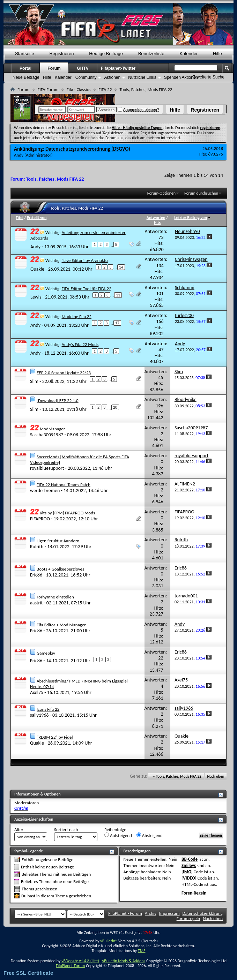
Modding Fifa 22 (76, 316)
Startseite (25, 54)
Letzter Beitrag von (193, 218)
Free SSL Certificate (28, 973)
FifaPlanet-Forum (70, 966)
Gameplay (46, 653)
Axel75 (37, 692)
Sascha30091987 (47, 435)
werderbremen (45, 491)
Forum (54, 68)
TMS (142, 951)
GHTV (83, 68)
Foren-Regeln (194, 893)
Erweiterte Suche (209, 77)
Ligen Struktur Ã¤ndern (58, 541)
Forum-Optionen (161, 193)
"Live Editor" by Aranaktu (84, 260)
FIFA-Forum (48, 89)
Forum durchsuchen (201, 193)
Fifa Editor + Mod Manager (61, 625)
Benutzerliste (151, 54)
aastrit (36, 603)
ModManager (52, 429)
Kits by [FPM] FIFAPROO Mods (67, 513)
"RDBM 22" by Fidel (55, 737)
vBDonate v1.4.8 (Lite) (80, 961)
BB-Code (190, 859)
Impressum (169, 913)
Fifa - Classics (79, 89)
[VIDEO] (189, 878)
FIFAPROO (40, 519)
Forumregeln (188, 918)
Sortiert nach (66, 830)
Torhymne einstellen (55, 597)
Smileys (189, 865)
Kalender (188, 54)
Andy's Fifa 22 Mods (80, 344)
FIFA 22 (105, 89)
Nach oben (216, 777)
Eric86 (36, 575)
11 (118, 295)
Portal (25, 68)
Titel (20, 218)
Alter (19, 830)
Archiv (151, 913)
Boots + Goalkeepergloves (60, 569)
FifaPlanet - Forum (125, 913)
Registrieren (205, 110)
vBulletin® (109, 941)
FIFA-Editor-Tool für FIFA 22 (86, 289)
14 (121, 267)
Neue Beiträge (26, 77)
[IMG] (187, 872)
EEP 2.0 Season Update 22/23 (64, 373)
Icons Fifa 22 (48, 709)
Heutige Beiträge (106, 54)
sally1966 (39, 715)
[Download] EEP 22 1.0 (58, 401)
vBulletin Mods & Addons (124, 961)
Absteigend (150, 835)
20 (115, 407)
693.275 (216, 154)
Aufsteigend (118, 835)
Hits (157, 223)
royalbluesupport (47, 468)
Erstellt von (37, 218)
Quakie (37, 269)
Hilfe (175, 110)
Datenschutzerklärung (203, 913)
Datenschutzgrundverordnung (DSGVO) (88, 149)
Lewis (36, 297)
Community (86, 77)
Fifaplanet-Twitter (118, 68)
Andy (19, 155)
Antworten (156, 218)
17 (117, 323)
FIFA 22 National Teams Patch (64, 485)
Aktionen (112, 77)
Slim (34, 381)
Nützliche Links (142, 77)
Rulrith (37, 547)
